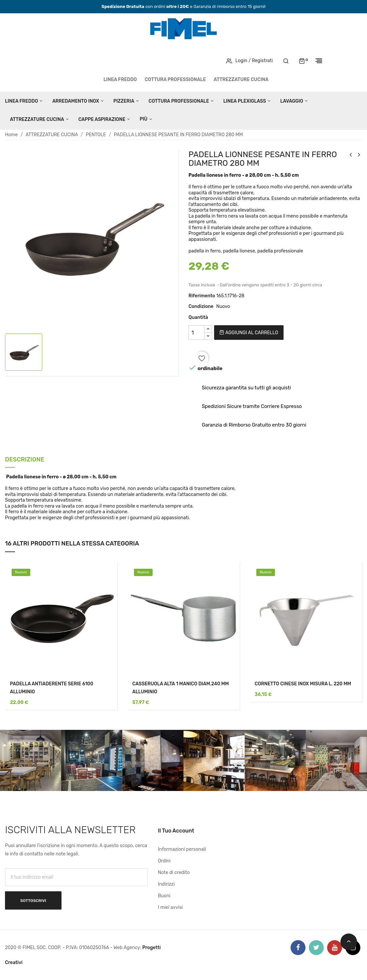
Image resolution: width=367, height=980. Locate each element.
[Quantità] (196, 333)
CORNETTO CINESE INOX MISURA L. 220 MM (303, 684)
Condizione (201, 306)
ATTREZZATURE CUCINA (241, 80)
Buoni (164, 896)
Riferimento (202, 296)
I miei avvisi (170, 907)
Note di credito (174, 873)
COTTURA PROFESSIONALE (175, 80)
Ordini (164, 861)
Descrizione (25, 460)
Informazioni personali (182, 849)
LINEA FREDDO (120, 80)
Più (143, 119)
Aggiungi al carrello (249, 333)
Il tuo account (176, 831)
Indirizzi (166, 884)
